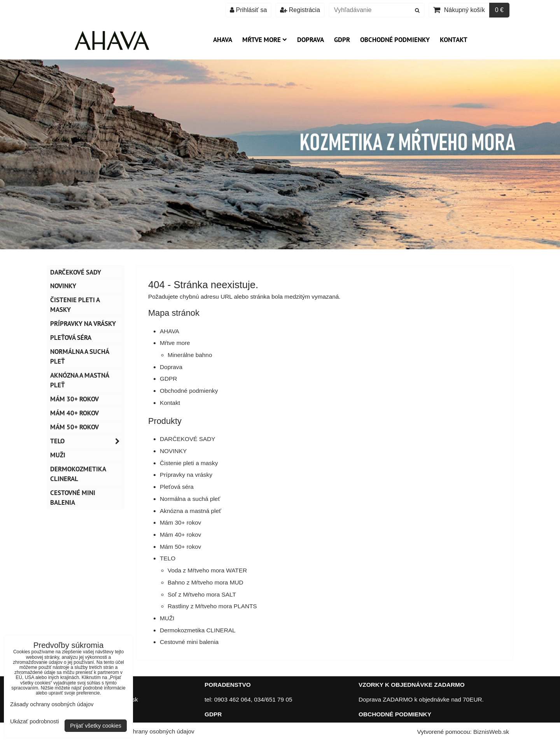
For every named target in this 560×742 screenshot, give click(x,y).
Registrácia (300, 10)
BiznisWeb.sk (491, 732)
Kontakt (454, 40)
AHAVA (223, 40)
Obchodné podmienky (395, 40)
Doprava (311, 40)
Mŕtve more (265, 40)
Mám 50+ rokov (180, 547)
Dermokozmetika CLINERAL (198, 630)
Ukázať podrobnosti (34, 722)
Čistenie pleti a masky (189, 463)
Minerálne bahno (190, 355)
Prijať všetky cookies (96, 726)
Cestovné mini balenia (189, 642)
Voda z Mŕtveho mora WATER (207, 570)
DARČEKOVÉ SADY (188, 439)
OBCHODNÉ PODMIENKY (395, 714)
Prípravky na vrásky (186, 475)
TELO (168, 558)
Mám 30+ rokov (180, 522)
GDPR (342, 40)
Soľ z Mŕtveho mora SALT (202, 594)
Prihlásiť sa (248, 10)
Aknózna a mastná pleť (191, 511)
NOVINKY (173, 451)
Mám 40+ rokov (180, 535)
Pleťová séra (177, 487)
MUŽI (167, 618)
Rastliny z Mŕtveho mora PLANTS (212, 606)
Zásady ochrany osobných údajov (150, 731)
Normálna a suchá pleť (190, 499)
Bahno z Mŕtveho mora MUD (206, 582)
